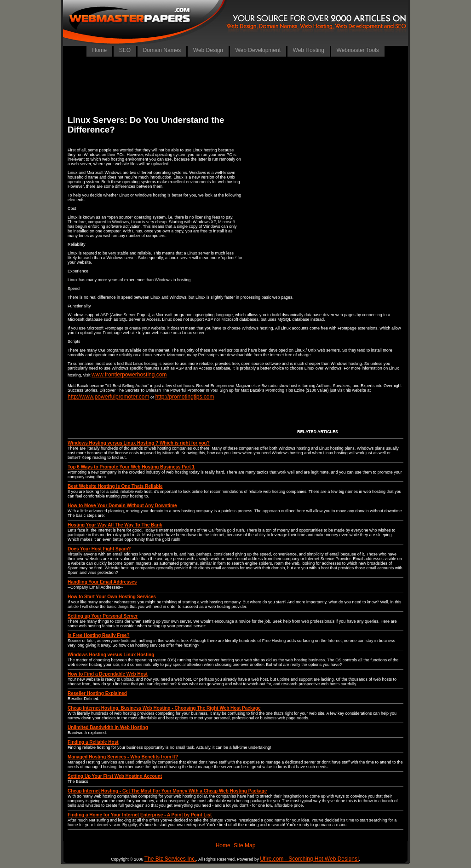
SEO (125, 50)
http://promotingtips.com (184, 397)
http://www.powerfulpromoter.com (108, 397)
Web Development (258, 50)
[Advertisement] (235, 85)
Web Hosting (309, 50)
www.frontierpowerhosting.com (129, 375)
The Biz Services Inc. (170, 859)
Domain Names (162, 50)
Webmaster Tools (358, 50)
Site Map (244, 845)
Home (99, 50)
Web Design (208, 50)
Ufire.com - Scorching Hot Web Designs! (309, 859)
